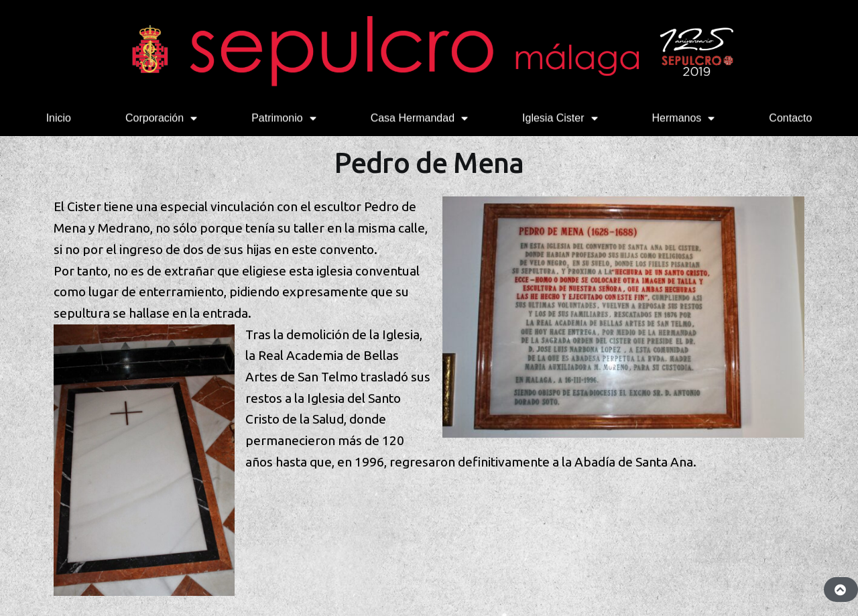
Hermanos (684, 117)
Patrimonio (284, 117)
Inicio (59, 117)
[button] (841, 590)
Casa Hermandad (419, 117)
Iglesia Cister (560, 117)
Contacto (790, 117)
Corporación (161, 117)
